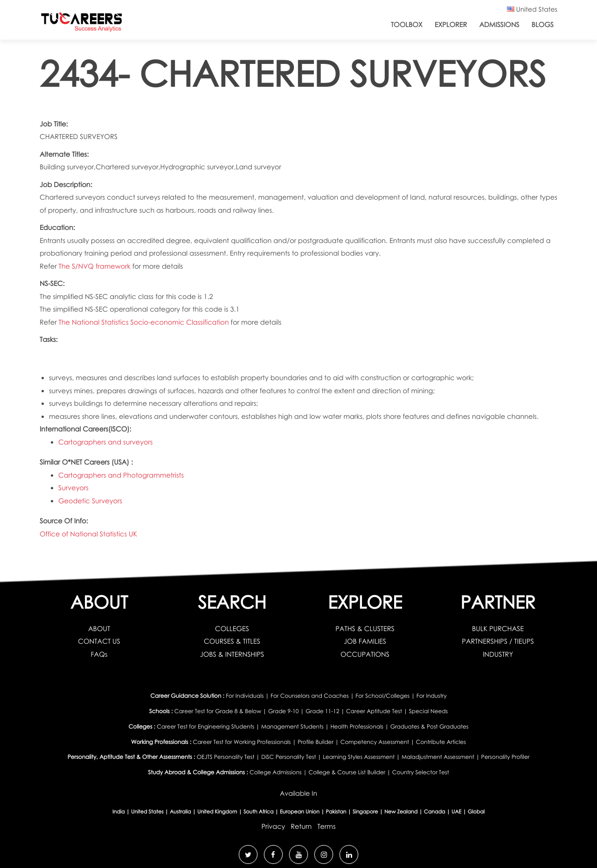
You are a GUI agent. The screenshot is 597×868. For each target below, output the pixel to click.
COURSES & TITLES (232, 641)
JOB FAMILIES (365, 641)
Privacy (273, 826)
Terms (326, 826)
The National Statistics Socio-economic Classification (145, 322)
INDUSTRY (498, 654)
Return (301, 826)
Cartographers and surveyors (105, 442)
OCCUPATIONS (365, 654)
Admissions (499, 25)
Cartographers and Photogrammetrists (121, 475)
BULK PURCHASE (498, 629)
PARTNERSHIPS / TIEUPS (498, 641)
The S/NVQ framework (96, 266)
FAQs (99, 654)
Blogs (543, 25)
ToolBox (407, 25)
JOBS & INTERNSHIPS (232, 654)
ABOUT (99, 629)
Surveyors (73, 488)
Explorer (451, 25)
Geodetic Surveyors (90, 501)
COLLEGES (232, 629)
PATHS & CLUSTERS (365, 629)
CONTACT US (99, 641)
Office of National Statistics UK (88, 534)
